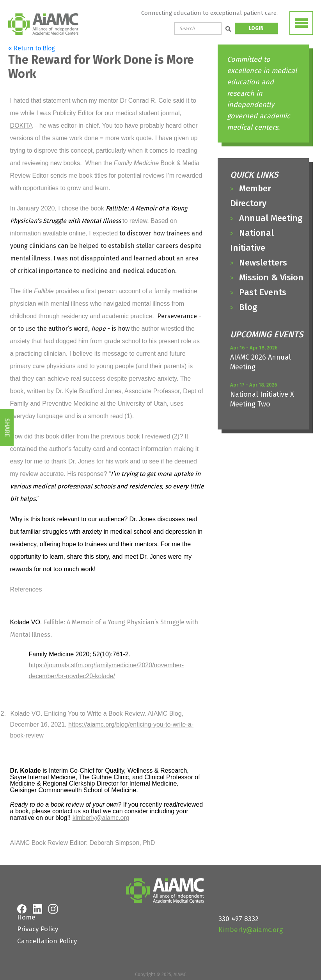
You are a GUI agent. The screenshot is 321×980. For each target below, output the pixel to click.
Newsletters (263, 263)
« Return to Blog (32, 48)
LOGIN (256, 28)
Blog (248, 307)
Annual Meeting (271, 218)
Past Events (263, 292)
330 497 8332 (239, 919)
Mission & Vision (271, 277)
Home (26, 917)
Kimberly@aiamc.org (251, 930)
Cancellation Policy (47, 941)
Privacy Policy (38, 929)
